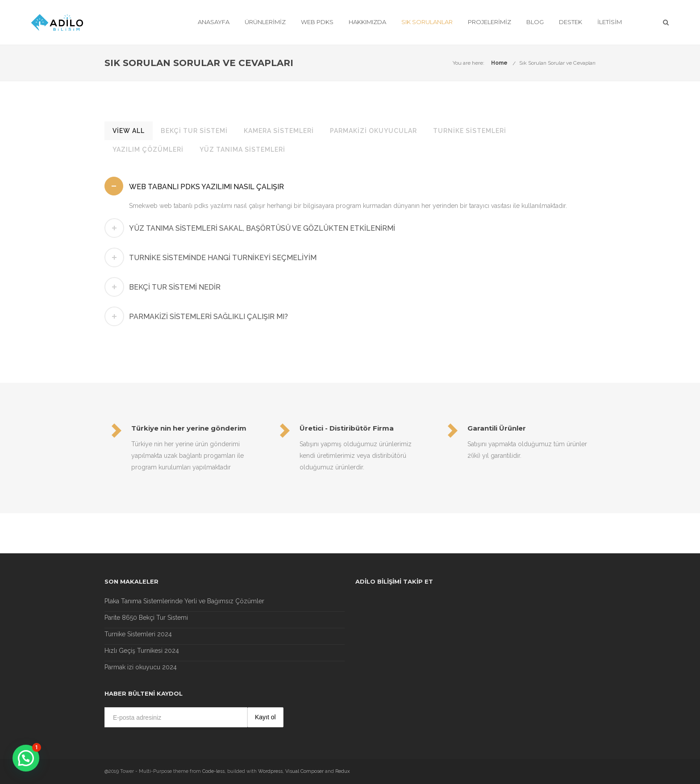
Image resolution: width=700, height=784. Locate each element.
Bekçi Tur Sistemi (194, 131)
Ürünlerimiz (265, 22)
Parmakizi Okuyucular (373, 131)
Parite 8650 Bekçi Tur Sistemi (146, 618)
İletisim (610, 22)
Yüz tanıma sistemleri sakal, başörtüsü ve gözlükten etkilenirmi (262, 228)
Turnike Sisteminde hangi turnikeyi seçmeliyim (223, 258)
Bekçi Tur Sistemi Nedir (175, 287)
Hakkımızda (367, 22)
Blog (535, 22)
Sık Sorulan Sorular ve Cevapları (557, 63)
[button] (26, 758)
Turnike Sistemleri (470, 131)
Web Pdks (317, 22)
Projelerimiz (490, 22)
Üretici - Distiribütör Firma (347, 428)
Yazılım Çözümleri (148, 149)
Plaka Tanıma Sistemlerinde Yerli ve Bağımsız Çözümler (184, 601)
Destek (571, 22)
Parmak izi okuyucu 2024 (141, 667)
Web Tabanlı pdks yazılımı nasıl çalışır (206, 187)
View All (129, 131)
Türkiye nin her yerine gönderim (189, 428)
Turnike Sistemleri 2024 (138, 634)
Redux (343, 771)
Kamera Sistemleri (279, 131)
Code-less (213, 771)
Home (499, 63)
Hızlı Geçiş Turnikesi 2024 (142, 651)
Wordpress (270, 771)
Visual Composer (304, 771)
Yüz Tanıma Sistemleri (242, 149)
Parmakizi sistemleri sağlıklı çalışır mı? (208, 317)
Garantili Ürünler (497, 428)
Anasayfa (214, 22)
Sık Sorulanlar (427, 22)
